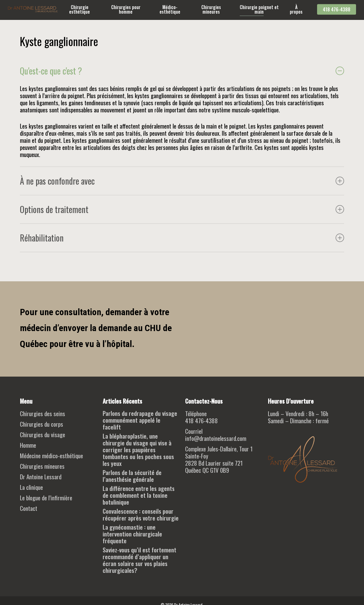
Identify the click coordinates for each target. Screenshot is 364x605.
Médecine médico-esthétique (51, 456)
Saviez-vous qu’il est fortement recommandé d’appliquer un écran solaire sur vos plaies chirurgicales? (139, 560)
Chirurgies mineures (42, 466)
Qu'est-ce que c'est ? (182, 71)
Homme (28, 445)
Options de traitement (182, 209)
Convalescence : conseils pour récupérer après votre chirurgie (141, 515)
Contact (29, 508)
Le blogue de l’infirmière (46, 498)
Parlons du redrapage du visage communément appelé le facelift (140, 420)
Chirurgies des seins (43, 413)
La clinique (31, 487)
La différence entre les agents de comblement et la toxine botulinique (139, 495)
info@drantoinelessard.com (216, 438)
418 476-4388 (201, 421)
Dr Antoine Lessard (41, 477)
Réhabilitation (182, 238)
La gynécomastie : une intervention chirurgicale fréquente (132, 534)
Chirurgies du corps (42, 424)
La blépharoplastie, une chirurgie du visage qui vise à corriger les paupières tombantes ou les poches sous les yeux (138, 450)
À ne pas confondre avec (182, 181)
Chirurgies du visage (43, 434)
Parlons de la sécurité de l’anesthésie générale (132, 476)
